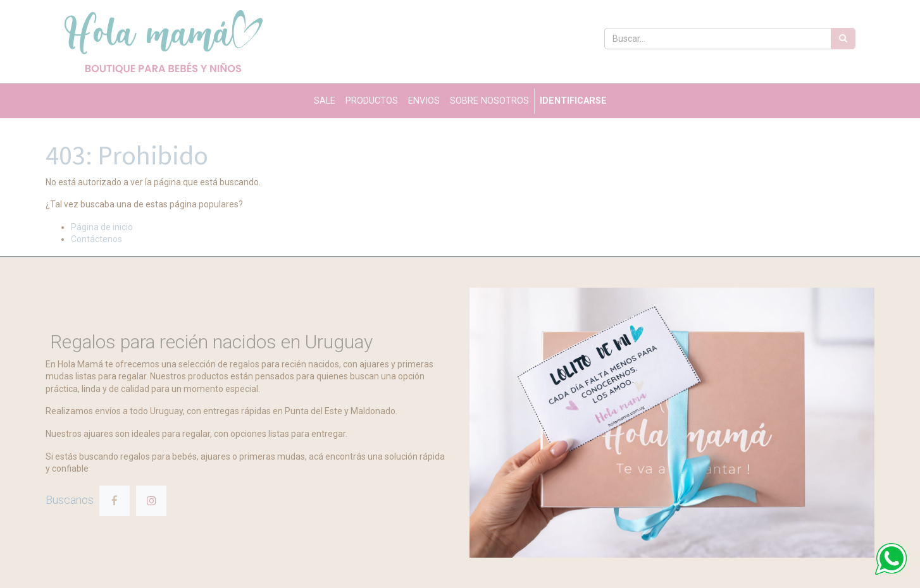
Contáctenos (96, 239)
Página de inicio (102, 227)
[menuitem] (325, 101)
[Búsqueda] (843, 39)
